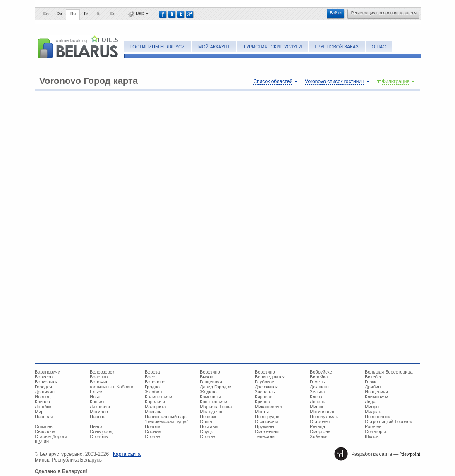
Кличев (42, 402)
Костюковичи (213, 402)
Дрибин (373, 387)
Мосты (262, 412)
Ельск (96, 392)
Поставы (209, 426)
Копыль (98, 402)
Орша (206, 421)
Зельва (317, 392)
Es (113, 14)
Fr (86, 14)
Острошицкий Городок (388, 421)
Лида (370, 402)
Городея (43, 387)
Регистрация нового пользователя (384, 13)
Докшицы (320, 387)
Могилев (99, 412)
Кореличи (155, 402)
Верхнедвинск (270, 377)
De (59, 14)
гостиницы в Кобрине (112, 387)
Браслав (99, 377)
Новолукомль (324, 416)
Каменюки (211, 397)
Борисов (44, 377)
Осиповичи (266, 421)
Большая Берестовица (389, 372)
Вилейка (319, 377)
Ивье (95, 397)
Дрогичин (45, 392)
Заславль (265, 392)
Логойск (43, 407)
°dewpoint (410, 454)
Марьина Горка (216, 407)
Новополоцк (378, 416)
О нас (379, 47)
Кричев (262, 402)
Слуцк (206, 431)
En (46, 14)
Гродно (152, 387)
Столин (152, 436)
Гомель (317, 382)
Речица (317, 426)
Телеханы (265, 436)
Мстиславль (323, 412)
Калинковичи (158, 397)
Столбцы (99, 436)
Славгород (101, 431)
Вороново (155, 382)
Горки (371, 382)
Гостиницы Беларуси (158, 47)
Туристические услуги (272, 47)
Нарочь (98, 416)
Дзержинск (266, 387)
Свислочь (45, 431)
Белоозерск (102, 372)
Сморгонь (320, 431)
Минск (316, 407)
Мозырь (153, 412)
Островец (320, 421)
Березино (210, 372)
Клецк (316, 397)
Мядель (373, 412)
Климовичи (377, 397)
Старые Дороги (51, 436)
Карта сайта (127, 454)
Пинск (96, 426)
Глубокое (265, 382)
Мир (39, 412)
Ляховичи (100, 407)
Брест (151, 377)
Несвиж (208, 416)
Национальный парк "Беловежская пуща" (166, 419)
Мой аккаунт (214, 47)
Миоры (372, 407)
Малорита (155, 407)
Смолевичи (267, 431)
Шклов (372, 436)
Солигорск (376, 431)
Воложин (99, 382)
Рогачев (373, 426)
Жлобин (153, 392)
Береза (152, 372)
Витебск (373, 377)
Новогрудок (267, 416)
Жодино (208, 392)
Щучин (42, 441)
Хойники (319, 436)
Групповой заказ (336, 47)
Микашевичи (268, 407)
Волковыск (46, 382)
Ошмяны (44, 426)
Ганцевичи (211, 382)
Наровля (44, 416)
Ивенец (43, 397)
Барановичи (48, 372)
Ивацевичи (376, 392)
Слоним (153, 431)
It (98, 14)
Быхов (206, 377)
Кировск (263, 397)
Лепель (317, 402)
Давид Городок (216, 387)
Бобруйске (321, 372)
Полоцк (153, 426)
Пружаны (265, 426)
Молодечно (212, 412)
